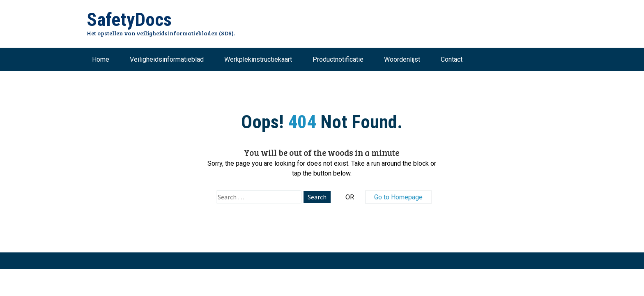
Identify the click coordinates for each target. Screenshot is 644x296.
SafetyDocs (129, 20)
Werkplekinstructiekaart (258, 59)
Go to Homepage (398, 197)
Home (101, 59)
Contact (452, 59)
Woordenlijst (402, 59)
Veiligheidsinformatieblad (167, 59)
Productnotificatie (338, 59)
